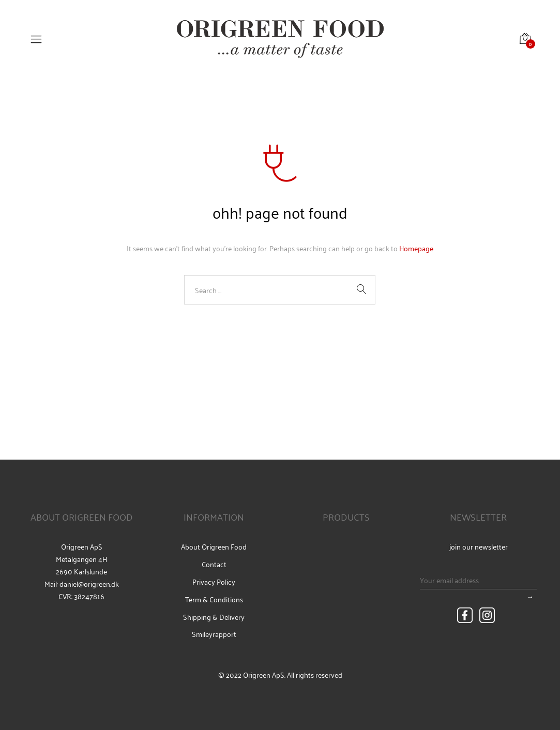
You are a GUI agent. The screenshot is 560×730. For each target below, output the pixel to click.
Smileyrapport (214, 634)
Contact (214, 564)
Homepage (416, 248)
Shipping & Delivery (214, 617)
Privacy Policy (214, 582)
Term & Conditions (214, 599)
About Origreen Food (214, 546)
